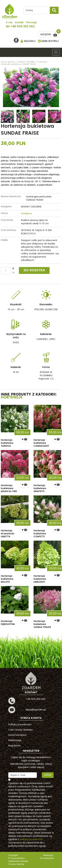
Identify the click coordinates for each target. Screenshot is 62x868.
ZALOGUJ (30, 41)
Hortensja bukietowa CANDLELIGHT (41, 443)
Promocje (31, 23)
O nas (9, 23)
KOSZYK (50, 34)
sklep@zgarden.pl (36, 710)
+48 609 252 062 (22, 27)
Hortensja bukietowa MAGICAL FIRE (9, 488)
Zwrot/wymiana (17, 735)
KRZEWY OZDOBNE (31, 207)
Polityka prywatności (20, 725)
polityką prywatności (31, 839)
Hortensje (12, 397)
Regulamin (14, 746)
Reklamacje (15, 740)
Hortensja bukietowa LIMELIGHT (40, 579)
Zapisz (48, 775)
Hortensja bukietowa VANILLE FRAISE (42, 624)
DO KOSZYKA (34, 270)
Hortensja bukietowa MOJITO (7, 579)
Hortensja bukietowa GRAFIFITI (40, 488)
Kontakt (19, 23)
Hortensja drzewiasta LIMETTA (8, 534)
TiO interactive (47, 858)
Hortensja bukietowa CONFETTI (40, 534)
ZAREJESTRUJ (50, 41)
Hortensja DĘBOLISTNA (8, 623)
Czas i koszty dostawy (21, 730)
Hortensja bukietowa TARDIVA (7, 443)
